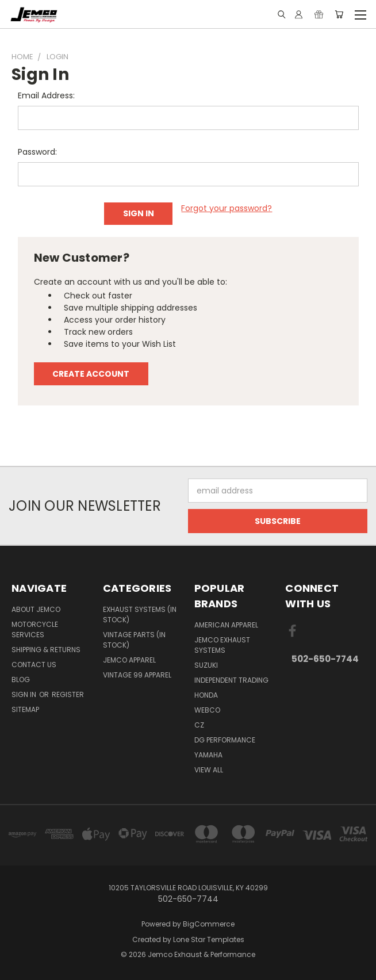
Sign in (25, 694)
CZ (199, 725)
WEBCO (207, 710)
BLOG (21, 680)
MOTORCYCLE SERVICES (35, 629)
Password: (37, 152)
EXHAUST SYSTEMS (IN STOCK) (140, 615)
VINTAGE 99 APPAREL (137, 675)
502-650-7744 (325, 659)
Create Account (91, 374)
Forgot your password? (227, 208)
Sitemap (25, 709)
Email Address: (46, 95)
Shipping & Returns (46, 650)
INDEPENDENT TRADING (231, 680)
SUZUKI (206, 665)
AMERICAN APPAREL (226, 625)
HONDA (206, 695)
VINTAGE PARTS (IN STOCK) (134, 640)
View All (209, 770)
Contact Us (34, 665)
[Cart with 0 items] (339, 14)
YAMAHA (208, 755)
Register (68, 694)
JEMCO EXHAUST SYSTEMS (222, 645)
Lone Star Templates (209, 939)
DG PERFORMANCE (225, 740)
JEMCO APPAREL (129, 660)
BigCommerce (209, 924)
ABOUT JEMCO (36, 609)
